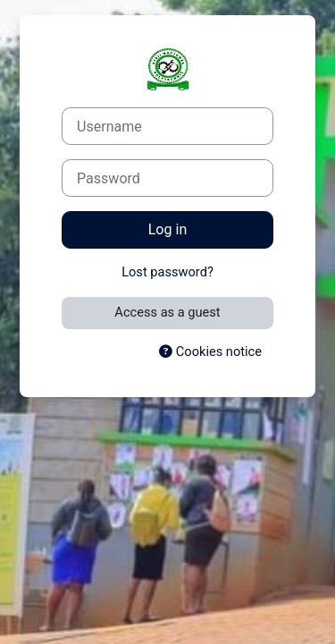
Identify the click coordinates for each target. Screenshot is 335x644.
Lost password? (167, 272)
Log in (168, 229)
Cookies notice (210, 352)
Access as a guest (167, 312)
